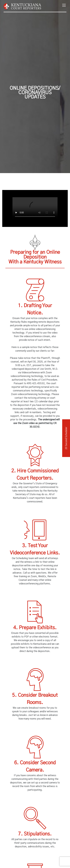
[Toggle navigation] (63, 5)
